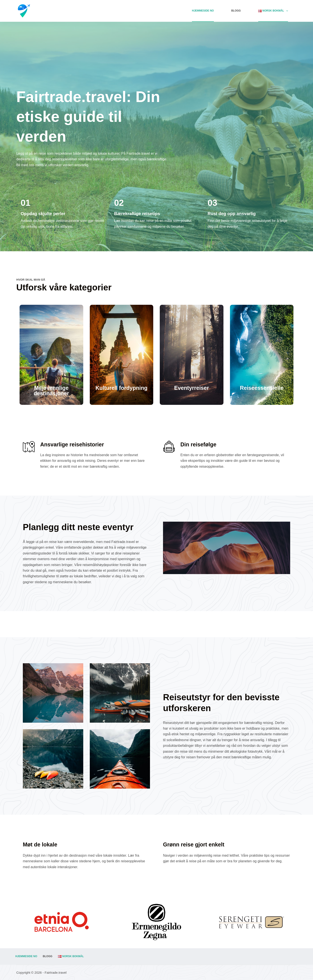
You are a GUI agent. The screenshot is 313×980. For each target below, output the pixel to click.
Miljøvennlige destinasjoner (51, 391)
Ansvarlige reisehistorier (72, 444)
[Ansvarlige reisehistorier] (29, 447)
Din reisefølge (198, 444)
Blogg (236, 11)
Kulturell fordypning (121, 388)
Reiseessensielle (262, 388)
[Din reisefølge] (169, 447)
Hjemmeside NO (203, 11)
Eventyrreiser (191, 388)
